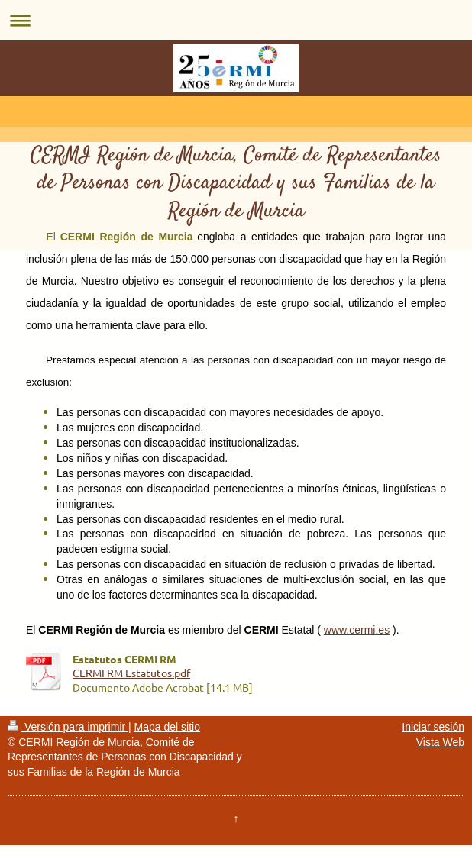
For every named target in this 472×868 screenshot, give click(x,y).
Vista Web (440, 742)
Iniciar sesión (433, 727)
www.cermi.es (357, 630)
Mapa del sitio (167, 727)
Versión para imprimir (68, 727)
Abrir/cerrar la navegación (236, 20)
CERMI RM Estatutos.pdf (131, 673)
